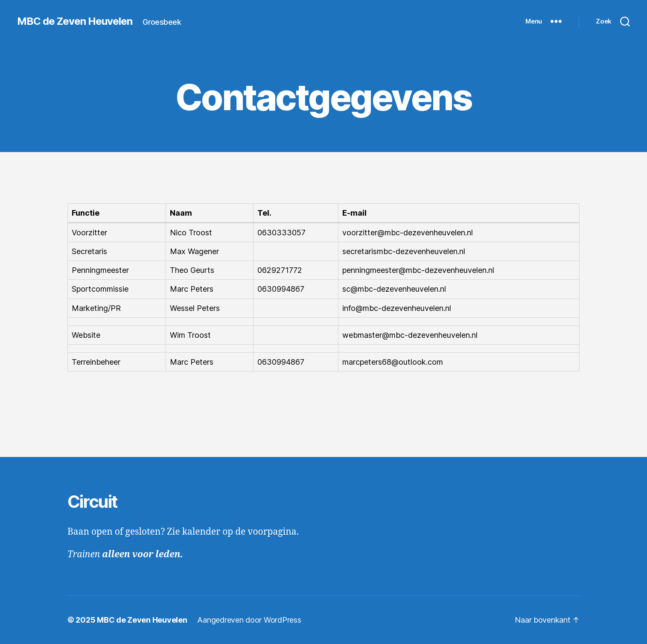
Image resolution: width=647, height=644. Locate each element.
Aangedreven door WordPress (249, 620)
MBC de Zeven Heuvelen (75, 21)
